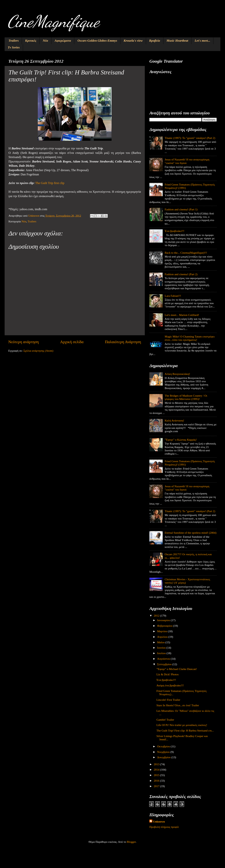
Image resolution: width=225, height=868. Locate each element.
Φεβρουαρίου (165, 626)
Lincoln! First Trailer (168, 700)
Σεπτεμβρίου (165, 664)
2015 (157, 775)
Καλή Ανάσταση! (174, 420)
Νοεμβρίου (164, 752)
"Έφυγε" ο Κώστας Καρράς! (181, 440)
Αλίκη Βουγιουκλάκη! (177, 374)
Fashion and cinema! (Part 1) (181, 209)
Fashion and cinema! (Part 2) (181, 274)
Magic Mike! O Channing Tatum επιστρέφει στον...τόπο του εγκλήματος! (190, 338)
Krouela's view (133, 41)
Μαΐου (161, 642)
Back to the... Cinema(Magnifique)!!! (186, 253)
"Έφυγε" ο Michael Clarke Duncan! (177, 669)
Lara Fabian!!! (173, 296)
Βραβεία (155, 41)
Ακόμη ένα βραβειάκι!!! (170, 685)
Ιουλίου (162, 653)
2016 (157, 781)
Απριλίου (163, 637)
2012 (157, 616)
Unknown (159, 821)
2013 (157, 764)
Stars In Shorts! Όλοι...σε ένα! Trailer (178, 705)
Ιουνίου (162, 648)
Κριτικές (31, 41)
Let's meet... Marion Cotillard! (182, 315)
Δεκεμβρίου (164, 757)
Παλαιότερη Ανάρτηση (123, 342)
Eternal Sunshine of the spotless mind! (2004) (191, 533)
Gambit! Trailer (165, 720)
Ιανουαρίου (164, 620)
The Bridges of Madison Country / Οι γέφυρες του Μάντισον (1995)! (186, 397)
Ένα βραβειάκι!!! (174, 231)
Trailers (14, 41)
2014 (157, 770)
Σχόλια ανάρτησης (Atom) (38, 351)
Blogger (131, 842)
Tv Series (14, 47)
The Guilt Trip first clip (50, 183)
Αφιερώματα (63, 41)
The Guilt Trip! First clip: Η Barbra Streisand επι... (185, 730)
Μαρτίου (163, 631)
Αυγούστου (164, 659)
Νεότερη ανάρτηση (24, 342)
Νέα (45, 41)
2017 (157, 786)
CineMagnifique (53, 21)
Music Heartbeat (177, 41)
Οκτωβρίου (164, 746)
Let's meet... (202, 41)
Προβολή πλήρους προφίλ (164, 827)
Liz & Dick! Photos (167, 674)
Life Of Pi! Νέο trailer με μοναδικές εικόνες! (182, 725)
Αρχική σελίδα (72, 342)
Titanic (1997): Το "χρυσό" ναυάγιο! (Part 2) (190, 138)
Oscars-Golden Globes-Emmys (97, 41)
